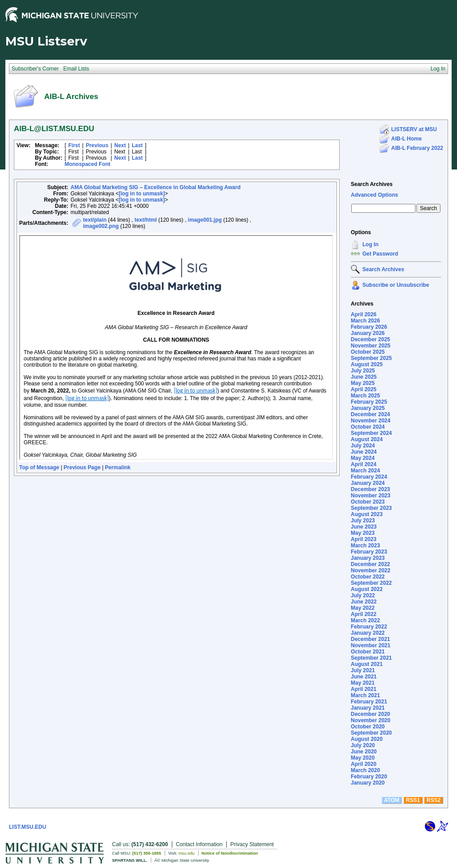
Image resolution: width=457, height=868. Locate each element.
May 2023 (363, 533)
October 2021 (368, 652)
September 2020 (371, 733)
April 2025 (364, 389)
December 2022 (370, 564)
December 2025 (370, 339)
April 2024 (364, 464)
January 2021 (368, 708)
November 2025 (371, 346)
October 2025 (368, 352)
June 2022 (364, 602)
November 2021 (371, 645)
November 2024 (371, 421)
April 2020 (364, 764)
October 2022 (368, 577)
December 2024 (370, 414)
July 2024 (363, 446)
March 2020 (365, 770)
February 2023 (369, 552)
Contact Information (199, 844)
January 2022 (368, 633)
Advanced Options (374, 195)
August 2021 (367, 664)
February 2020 (369, 777)
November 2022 (371, 570)
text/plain (95, 220)
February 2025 (369, 402)
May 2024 (363, 458)
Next (120, 145)
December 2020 (370, 714)
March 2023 (365, 546)
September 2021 (371, 658)
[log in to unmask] (142, 194)
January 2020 (368, 783)
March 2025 (365, 396)
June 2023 (364, 527)
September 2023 (371, 508)
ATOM (391, 800)
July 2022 (363, 595)
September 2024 (371, 433)
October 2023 (368, 502)
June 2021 (364, 677)
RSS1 (413, 800)
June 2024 (364, 452)
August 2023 (367, 514)
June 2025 (364, 377)
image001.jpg (205, 220)
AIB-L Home (407, 139)
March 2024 (365, 471)
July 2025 (363, 371)
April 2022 (364, 614)
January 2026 (368, 333)
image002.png (101, 226)
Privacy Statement (252, 844)
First (74, 145)
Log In (370, 244)
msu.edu (187, 853)
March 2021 (365, 695)
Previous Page (82, 467)
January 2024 (368, 483)
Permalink (118, 467)
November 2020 (371, 720)
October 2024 (368, 427)
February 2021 (369, 702)
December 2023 (370, 489)
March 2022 (365, 620)
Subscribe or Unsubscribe (396, 285)
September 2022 (371, 583)
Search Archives (372, 184)
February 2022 (369, 627)
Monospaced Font (88, 164)
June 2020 (364, 752)
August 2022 (367, 589)
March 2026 (365, 321)
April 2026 (364, 314)
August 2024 (367, 439)
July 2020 (363, 745)
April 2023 (364, 539)
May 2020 (363, 758)
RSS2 (434, 800)
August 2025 (367, 364)
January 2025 (368, 408)
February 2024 (369, 477)
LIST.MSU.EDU (27, 827)
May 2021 (363, 683)
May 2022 (363, 608)
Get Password (380, 254)
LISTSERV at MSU (414, 129)
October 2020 (368, 727)
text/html (145, 220)
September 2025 (371, 358)
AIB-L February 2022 (418, 148)
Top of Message (39, 467)
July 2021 (363, 670)
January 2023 (368, 558)
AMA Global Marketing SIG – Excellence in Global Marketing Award (156, 187)
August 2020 (367, 739)
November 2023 (371, 496)
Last (137, 145)
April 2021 (364, 689)
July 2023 (363, 521)
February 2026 (369, 327)
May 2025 (363, 383)
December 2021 (370, 639)
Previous (97, 145)
